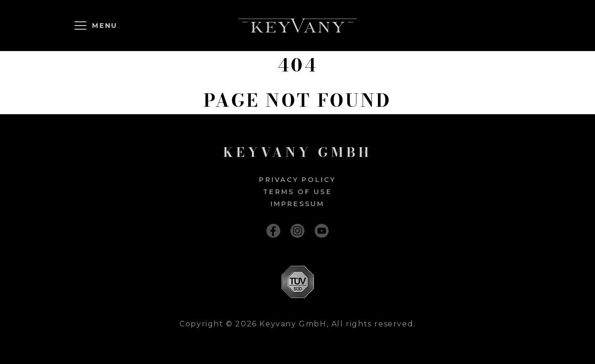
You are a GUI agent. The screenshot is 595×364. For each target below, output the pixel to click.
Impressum (298, 204)
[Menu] (98, 26)
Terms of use (297, 192)
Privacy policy (297, 180)
